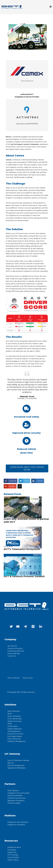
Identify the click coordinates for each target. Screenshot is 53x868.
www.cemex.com (27, 81)
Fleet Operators (13, 791)
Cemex (9, 160)
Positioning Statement (16, 651)
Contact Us (12, 656)
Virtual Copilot (13, 726)
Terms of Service (14, 678)
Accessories (12, 850)
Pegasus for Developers (16, 825)
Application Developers (16, 801)
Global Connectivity (15, 721)
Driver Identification (15, 719)
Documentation (13, 857)
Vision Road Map (14, 653)
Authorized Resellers (15, 796)
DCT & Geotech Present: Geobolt (24, 576)
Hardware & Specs (14, 847)
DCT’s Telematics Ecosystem (22, 549)
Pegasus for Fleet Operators (18, 822)
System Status (13, 860)
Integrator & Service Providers (18, 793)
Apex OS (11, 763)
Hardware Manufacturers (17, 798)
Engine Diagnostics (15, 729)
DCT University (13, 855)
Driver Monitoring (14, 739)
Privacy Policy (28, 678)
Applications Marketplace (17, 768)
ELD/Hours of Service (15, 734)
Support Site (12, 852)
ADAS (10, 714)
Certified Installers (14, 803)
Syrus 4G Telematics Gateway (18, 760)
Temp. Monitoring (14, 716)
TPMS (10, 724)
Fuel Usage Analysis (15, 736)
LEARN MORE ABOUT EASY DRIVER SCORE (27, 468)
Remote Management (16, 765)
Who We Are (12, 646)
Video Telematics (14, 711)
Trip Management (14, 731)
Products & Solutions (15, 648)
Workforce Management (17, 741)
